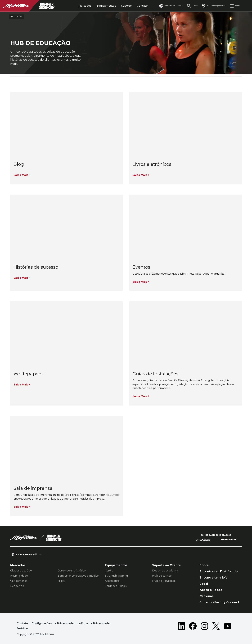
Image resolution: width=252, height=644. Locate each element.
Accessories (112, 581)
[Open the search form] (192, 6)
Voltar (16, 17)
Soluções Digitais (116, 586)
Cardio (109, 571)
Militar (61, 581)
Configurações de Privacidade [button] (53, 623)
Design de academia (165, 571)
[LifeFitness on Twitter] (216, 627)
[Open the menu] (235, 6)
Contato (142, 6)
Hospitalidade (19, 576)
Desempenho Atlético (72, 571)
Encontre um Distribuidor (219, 571)
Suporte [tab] (126, 6)
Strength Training (116, 576)
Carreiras (207, 596)
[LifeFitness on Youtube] (228, 627)
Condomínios (19, 581)
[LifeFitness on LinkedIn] (181, 627)
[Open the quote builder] (214, 6)
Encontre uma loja (214, 578)
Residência (17, 586)
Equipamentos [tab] (106, 6)
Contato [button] (22, 623)
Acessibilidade (211, 590)
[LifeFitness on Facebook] (193, 627)
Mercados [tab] (85, 6)
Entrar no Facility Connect (219, 602)
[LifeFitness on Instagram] (204, 627)
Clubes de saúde (21, 571)
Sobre (204, 565)
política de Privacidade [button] (94, 623)
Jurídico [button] (22, 629)
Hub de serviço (162, 576)
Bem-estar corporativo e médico (78, 576)
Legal (204, 584)
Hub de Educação (164, 581)
